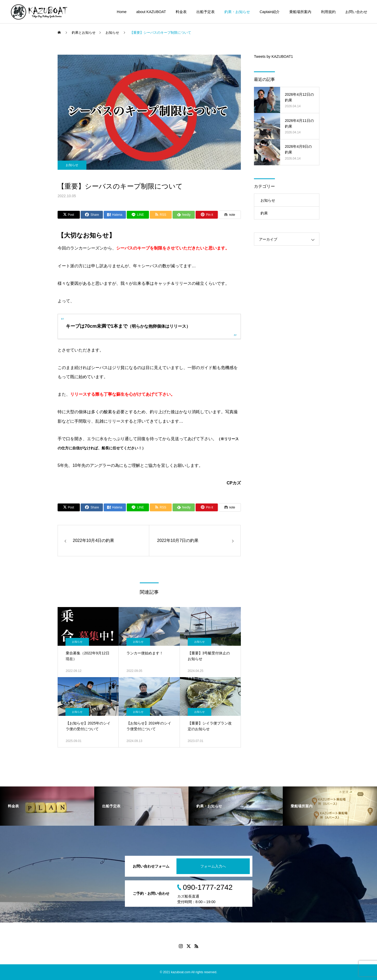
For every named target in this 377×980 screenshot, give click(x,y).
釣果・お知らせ (237, 12)
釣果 (264, 213)
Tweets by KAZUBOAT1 (273, 56)
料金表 (181, 12)
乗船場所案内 (300, 12)
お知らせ (72, 165)
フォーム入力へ (213, 866)
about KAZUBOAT (151, 12)
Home (122, 12)
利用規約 (328, 12)
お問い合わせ (356, 12)
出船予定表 (206, 12)
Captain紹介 (270, 12)
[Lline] (138, 215)
